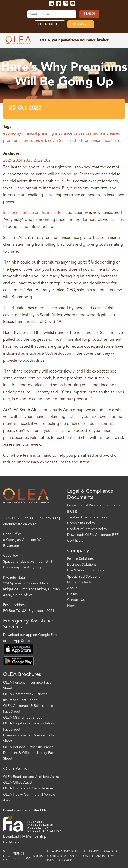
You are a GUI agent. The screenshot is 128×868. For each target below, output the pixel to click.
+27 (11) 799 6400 (18, 518)
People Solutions (80, 559)
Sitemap (39, 856)
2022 (38, 161)
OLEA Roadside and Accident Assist (31, 777)
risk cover (49, 141)
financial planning (38, 134)
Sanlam (66, 141)
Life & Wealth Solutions (86, 571)
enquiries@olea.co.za (20, 524)
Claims (72, 594)
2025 (8, 161)
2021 (48, 161)
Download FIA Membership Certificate (25, 840)
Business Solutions (82, 565)
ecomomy (12, 134)
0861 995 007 (47, 518)
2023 (28, 161)
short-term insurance (92, 141)
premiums (12, 141)
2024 (18, 161)
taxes (116, 141)
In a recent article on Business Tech (34, 213)
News (72, 606)
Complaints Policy (81, 523)
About (72, 588)
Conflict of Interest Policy (87, 529)
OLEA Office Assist (18, 783)
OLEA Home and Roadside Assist (29, 789)
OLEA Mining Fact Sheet (23, 718)
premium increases (103, 134)
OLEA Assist (81, 24)
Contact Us (76, 600)
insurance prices (70, 134)
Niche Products (79, 583)
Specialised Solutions (84, 577)
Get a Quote (48, 24)
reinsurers (31, 141)
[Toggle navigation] (116, 40)
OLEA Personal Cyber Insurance (28, 747)
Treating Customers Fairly (88, 517)
